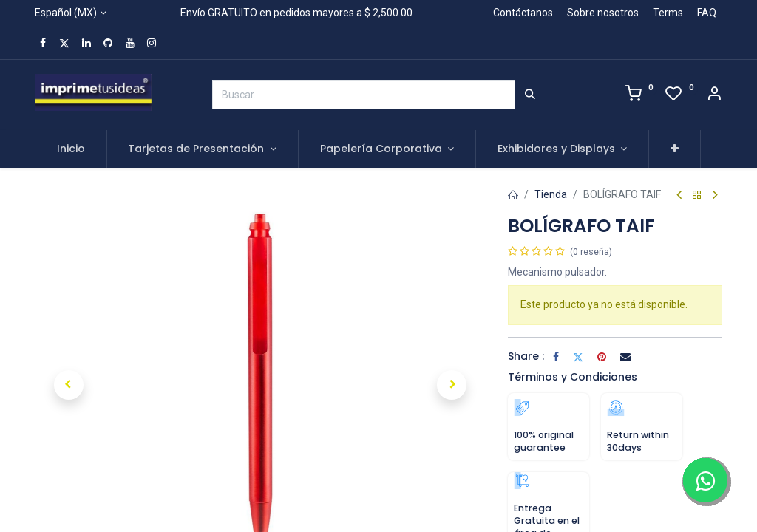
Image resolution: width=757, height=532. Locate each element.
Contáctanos (523, 13)
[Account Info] (714, 95)
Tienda (551, 194)
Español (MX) (66, 13)
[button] (675, 149)
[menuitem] (71, 149)
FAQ (707, 13)
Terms (668, 13)
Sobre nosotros (603, 13)
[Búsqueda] (530, 95)
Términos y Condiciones (573, 377)
